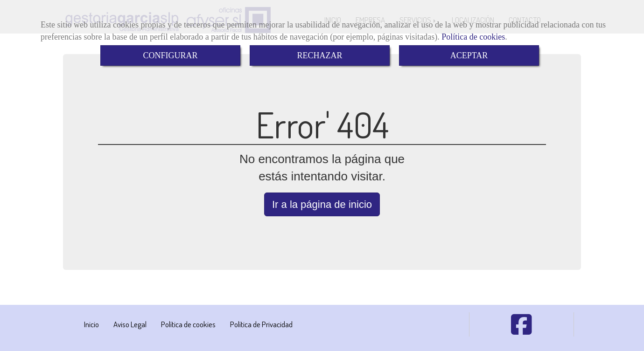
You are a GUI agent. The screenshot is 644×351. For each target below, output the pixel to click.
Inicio (91, 324)
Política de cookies (473, 37)
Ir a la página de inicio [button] (322, 204)
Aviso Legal (130, 324)
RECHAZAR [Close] (319, 55)
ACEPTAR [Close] (469, 55)
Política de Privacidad (261, 324)
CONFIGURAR (170, 55)
